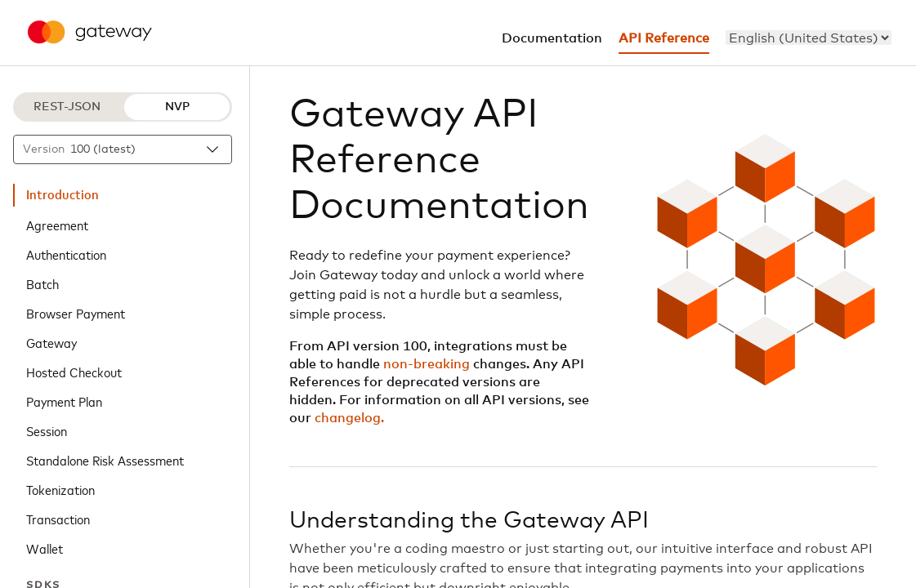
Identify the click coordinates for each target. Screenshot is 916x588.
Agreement (57, 225)
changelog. (349, 418)
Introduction (63, 195)
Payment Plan (64, 401)
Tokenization (60, 489)
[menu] (809, 38)
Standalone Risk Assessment (105, 460)
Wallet (45, 548)
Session (47, 430)
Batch (42, 283)
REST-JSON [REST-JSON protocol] (67, 107)
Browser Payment (76, 313)
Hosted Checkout (74, 372)
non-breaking (427, 364)
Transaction (58, 519)
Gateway (51, 342)
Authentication (66, 254)
